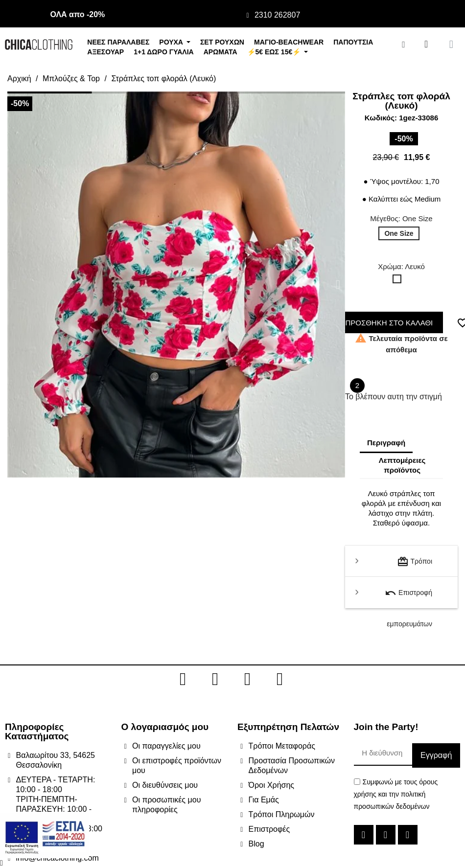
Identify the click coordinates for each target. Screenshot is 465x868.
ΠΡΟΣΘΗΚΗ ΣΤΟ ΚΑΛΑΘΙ (387, 323)
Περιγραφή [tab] (386, 443)
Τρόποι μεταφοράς (415, 566)
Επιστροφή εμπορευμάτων (408, 598)
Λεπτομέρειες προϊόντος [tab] (402, 465)
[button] (14, 285)
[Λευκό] (399, 281)
